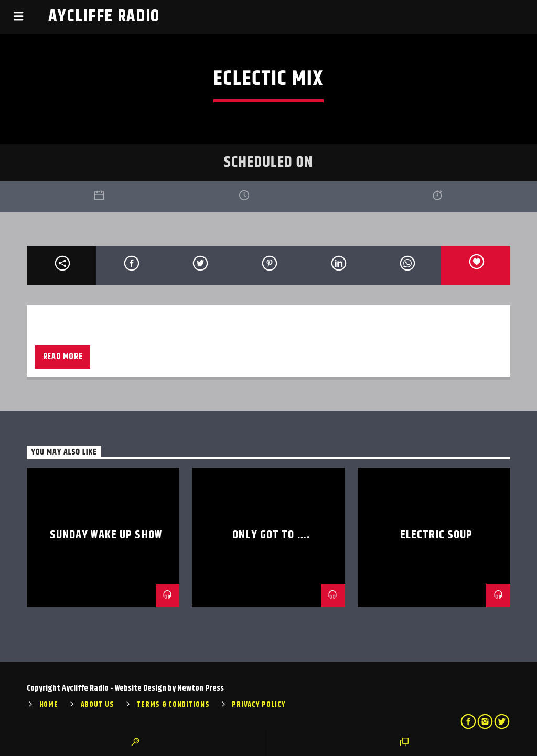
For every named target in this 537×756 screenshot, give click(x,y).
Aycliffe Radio (104, 17)
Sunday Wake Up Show (106, 535)
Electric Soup (437, 535)
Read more (63, 357)
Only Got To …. (271, 535)
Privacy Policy (259, 705)
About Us (98, 705)
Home (49, 705)
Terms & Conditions (173, 705)
